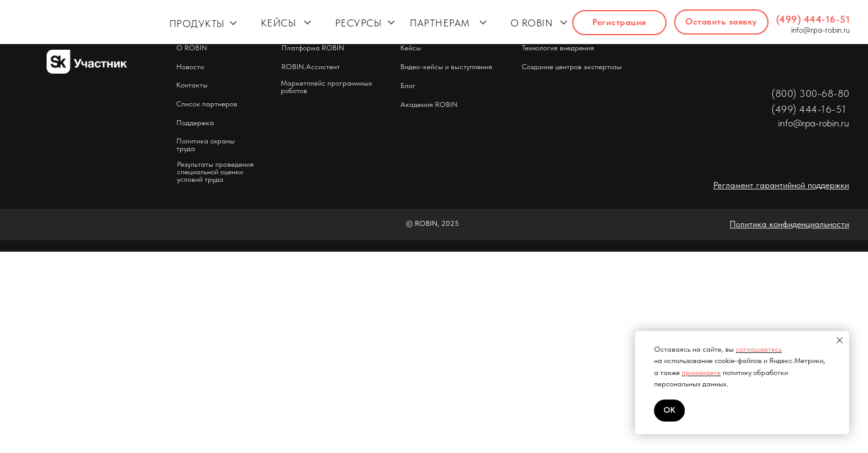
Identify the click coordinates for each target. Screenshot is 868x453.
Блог (408, 86)
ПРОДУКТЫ (197, 24)
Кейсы (411, 48)
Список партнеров (207, 104)
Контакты (192, 85)
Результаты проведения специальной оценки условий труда (215, 172)
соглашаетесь (759, 349)
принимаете (701, 372)
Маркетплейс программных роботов (326, 87)
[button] (721, 22)
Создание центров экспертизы (572, 67)
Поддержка (195, 123)
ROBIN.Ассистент (311, 67)
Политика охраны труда (206, 145)
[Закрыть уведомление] (840, 340)
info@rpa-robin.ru (820, 30)
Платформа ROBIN (313, 48)
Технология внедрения (558, 48)
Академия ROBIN (429, 104)
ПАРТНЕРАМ (440, 23)
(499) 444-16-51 (813, 20)
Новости (190, 67)
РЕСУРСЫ (358, 23)
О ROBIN (532, 23)
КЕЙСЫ (279, 23)
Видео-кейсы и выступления (446, 67)
